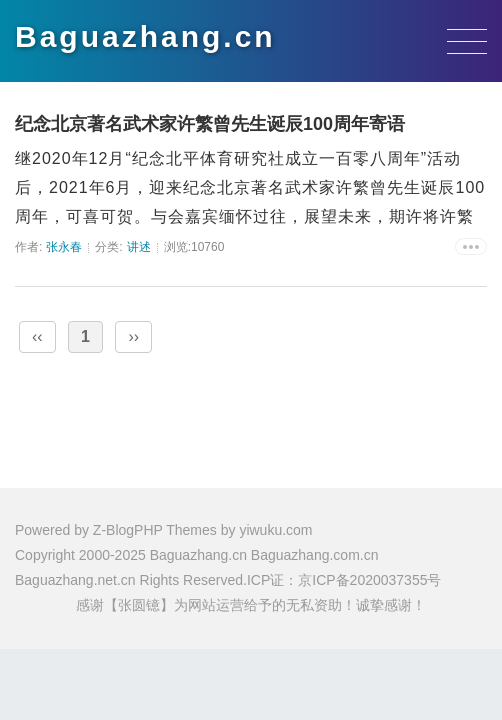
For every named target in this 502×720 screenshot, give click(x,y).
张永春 (64, 247)
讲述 (139, 247)
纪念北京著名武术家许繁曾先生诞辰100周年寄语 (210, 124)
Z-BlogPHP (128, 530)
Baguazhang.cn (145, 36)
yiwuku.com (275, 530)
